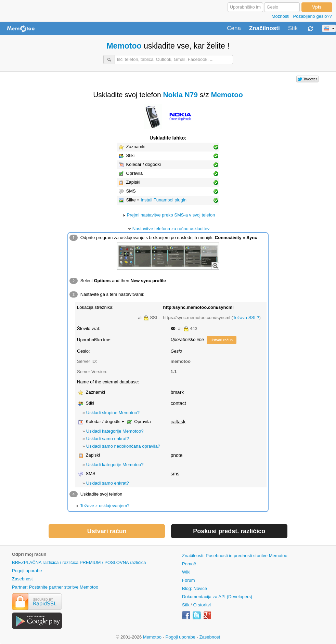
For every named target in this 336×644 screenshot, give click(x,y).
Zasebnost (22, 579)
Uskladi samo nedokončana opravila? (123, 446)
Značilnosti (264, 28)
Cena (234, 28)
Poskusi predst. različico (229, 531)
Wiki (186, 572)
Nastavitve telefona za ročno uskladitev (171, 229)
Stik (293, 28)
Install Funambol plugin (164, 200)
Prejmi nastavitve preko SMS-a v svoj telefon (171, 215)
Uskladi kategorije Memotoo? (115, 431)
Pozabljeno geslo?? (313, 16)
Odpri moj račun (29, 554)
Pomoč (189, 564)
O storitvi (202, 605)
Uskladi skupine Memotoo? (113, 413)
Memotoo (124, 46)
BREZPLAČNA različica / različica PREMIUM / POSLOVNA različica (79, 562)
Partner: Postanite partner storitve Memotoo (55, 587)
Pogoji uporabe (27, 571)
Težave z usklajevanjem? (105, 506)
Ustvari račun (222, 340)
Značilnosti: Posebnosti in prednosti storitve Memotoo (235, 556)
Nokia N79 (180, 95)
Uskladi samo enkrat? (108, 439)
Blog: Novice (195, 588)
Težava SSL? (246, 318)
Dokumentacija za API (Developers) (217, 597)
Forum (189, 580)
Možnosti (281, 16)
